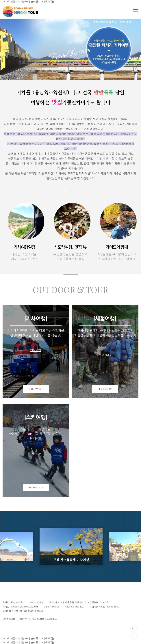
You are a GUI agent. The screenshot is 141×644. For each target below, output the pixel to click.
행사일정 (126, 22)
